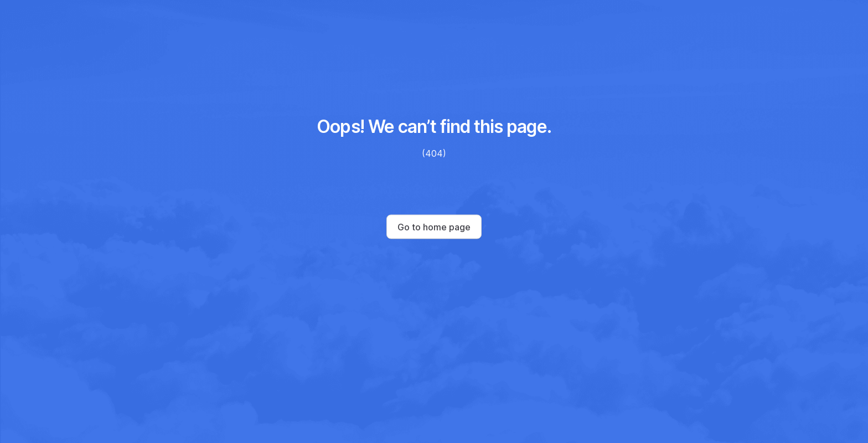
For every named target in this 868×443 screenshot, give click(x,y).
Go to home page (434, 227)
